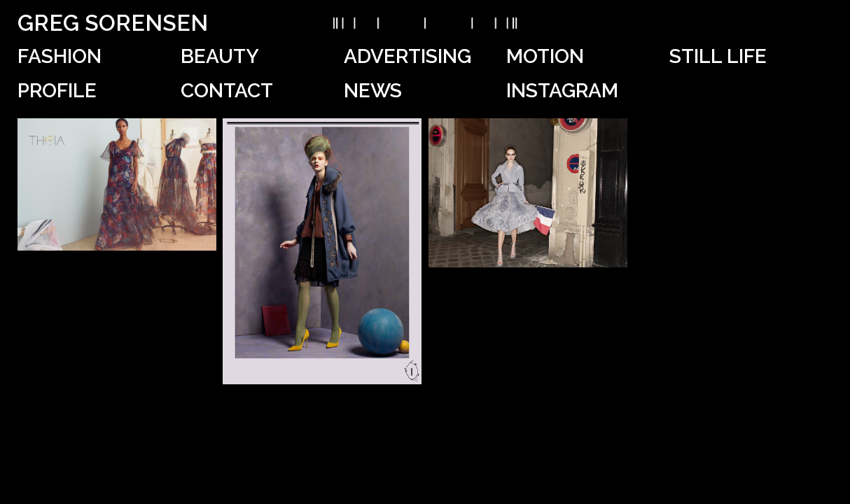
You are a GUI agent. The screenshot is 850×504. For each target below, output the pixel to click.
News (373, 91)
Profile (57, 91)
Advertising (407, 56)
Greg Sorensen (113, 23)
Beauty (220, 56)
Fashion (60, 56)
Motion (545, 56)
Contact (227, 91)
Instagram (562, 91)
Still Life (718, 56)
